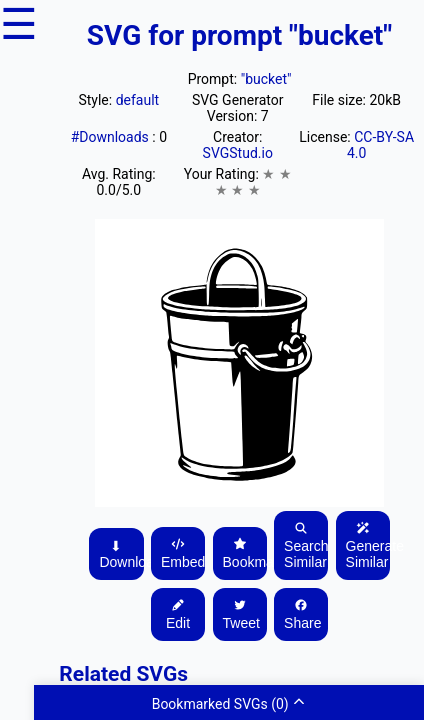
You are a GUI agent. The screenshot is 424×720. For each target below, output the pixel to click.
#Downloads (112, 137)
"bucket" (266, 79)
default (138, 100)
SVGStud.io (238, 153)
